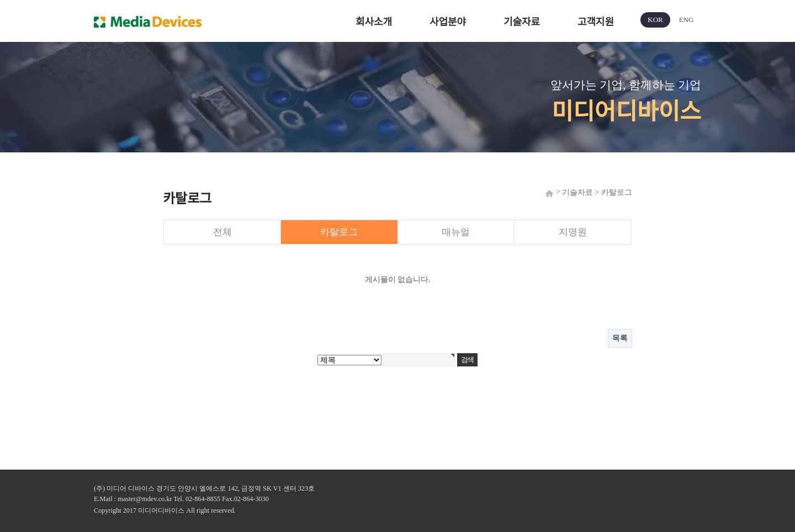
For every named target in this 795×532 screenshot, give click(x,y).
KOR (655, 20)
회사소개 (374, 22)
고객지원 (596, 22)
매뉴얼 (456, 232)
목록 (620, 338)
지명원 (573, 232)
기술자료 (522, 22)
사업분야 (448, 22)
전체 (222, 232)
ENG (687, 20)
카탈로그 (339, 232)
